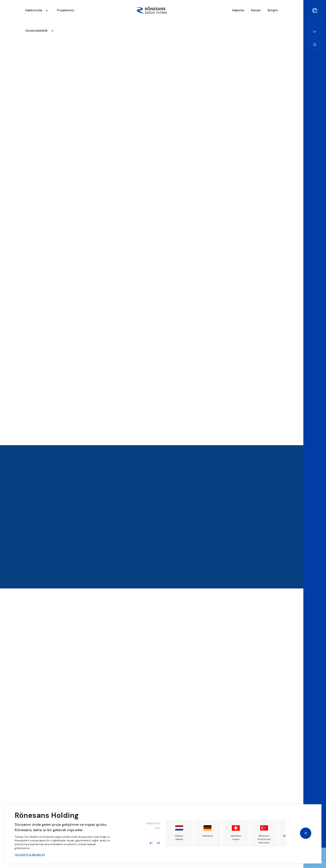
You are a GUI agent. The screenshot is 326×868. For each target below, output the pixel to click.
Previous (151, 843)
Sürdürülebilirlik (41, 31)
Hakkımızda (38, 11)
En (315, 32)
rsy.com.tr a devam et (30, 854)
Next (158, 843)
